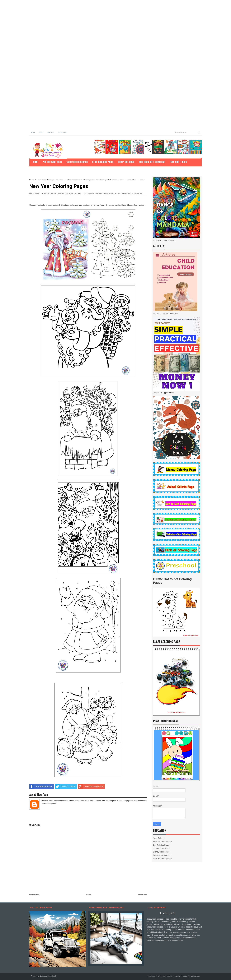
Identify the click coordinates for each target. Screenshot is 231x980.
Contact (51, 132)
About (41, 132)
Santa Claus (126, 193)
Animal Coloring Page (162, 842)
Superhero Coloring (77, 162)
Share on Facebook (41, 786)
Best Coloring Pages (103, 162)
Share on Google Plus (91, 786)
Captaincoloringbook (48, 976)
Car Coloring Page (161, 845)
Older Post (143, 895)
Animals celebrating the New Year (56, 193)
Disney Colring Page (162, 852)
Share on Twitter (65, 786)
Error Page (62, 132)
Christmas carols (75, 193)
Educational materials (162, 855)
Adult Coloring (159, 838)
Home (33, 132)
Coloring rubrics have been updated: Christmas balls (102, 193)
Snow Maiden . (137, 193)
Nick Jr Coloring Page (162, 859)
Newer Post (34, 895)
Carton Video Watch (162, 848)
